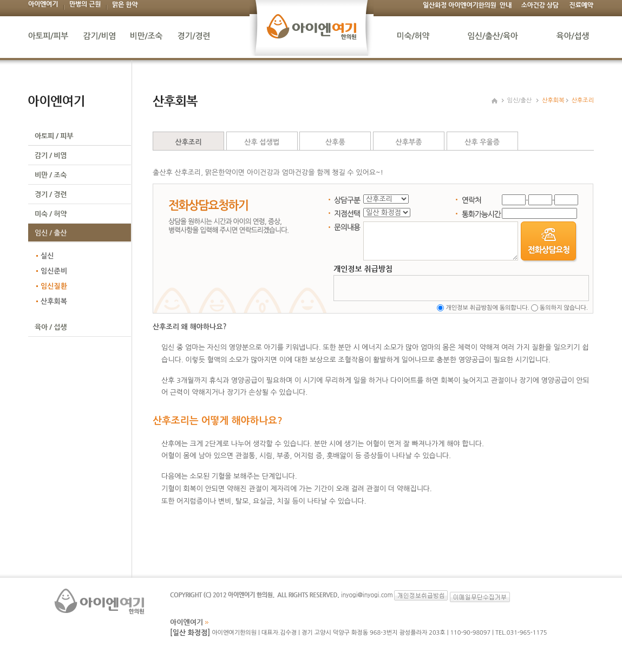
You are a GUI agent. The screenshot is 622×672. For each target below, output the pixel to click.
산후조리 (189, 142)
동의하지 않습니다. (564, 308)
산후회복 (54, 301)
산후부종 (408, 142)
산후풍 (335, 142)
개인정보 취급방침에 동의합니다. (487, 308)
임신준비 (54, 271)
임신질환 (54, 286)
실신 (47, 256)
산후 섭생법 (262, 142)
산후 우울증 (482, 142)
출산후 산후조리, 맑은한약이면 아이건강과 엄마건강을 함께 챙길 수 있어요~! (268, 172)
